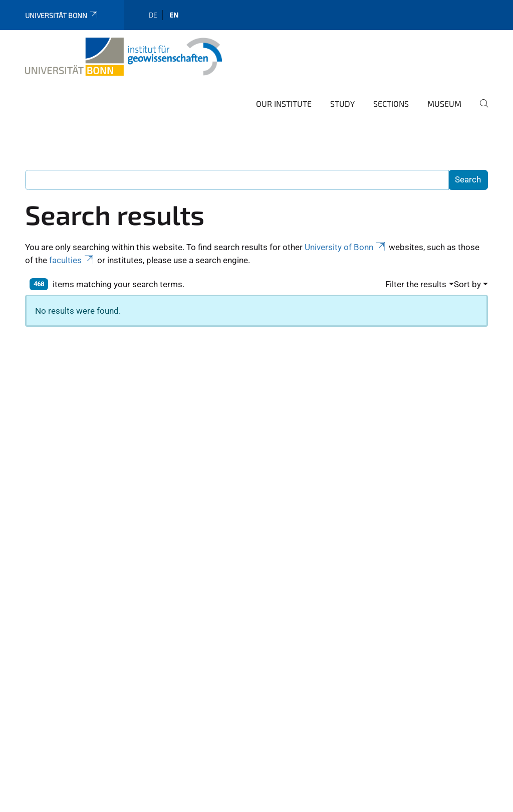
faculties (72, 260)
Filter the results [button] (416, 284)
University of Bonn (346, 247)
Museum (444, 104)
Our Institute (284, 104)
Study (342, 104)
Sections (391, 104)
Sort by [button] (467, 284)
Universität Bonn (62, 15)
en (174, 15)
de (153, 15)
